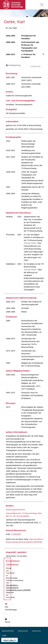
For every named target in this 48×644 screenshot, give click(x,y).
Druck (7, 621)
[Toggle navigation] (42, 5)
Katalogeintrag (13, 65)
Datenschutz (23, 631)
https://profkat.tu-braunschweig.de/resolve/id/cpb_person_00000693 (18, 588)
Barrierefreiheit (8, 631)
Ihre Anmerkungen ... (8, 608)
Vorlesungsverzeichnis (15, 510)
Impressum (36, 631)
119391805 (16, 534)
